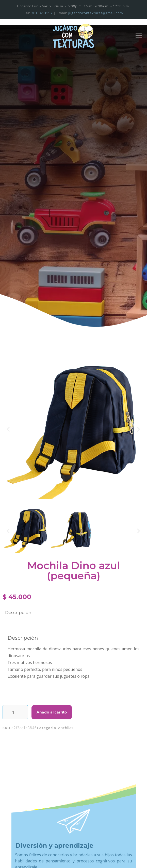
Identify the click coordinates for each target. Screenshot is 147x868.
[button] (8, 429)
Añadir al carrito (52, 712)
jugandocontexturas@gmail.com (96, 13)
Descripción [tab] (18, 612)
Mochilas (65, 728)
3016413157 (42, 13)
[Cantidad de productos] (15, 712)
